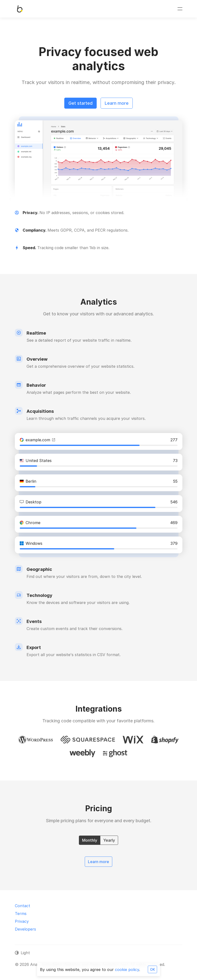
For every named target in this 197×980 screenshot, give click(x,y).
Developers (25, 929)
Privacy (22, 921)
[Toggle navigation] (180, 9)
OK (152, 969)
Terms (21, 914)
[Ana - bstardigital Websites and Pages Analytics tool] (20, 9)
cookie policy (127, 970)
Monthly (90, 840)
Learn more (117, 103)
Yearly (109, 840)
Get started (80, 103)
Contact (23, 906)
